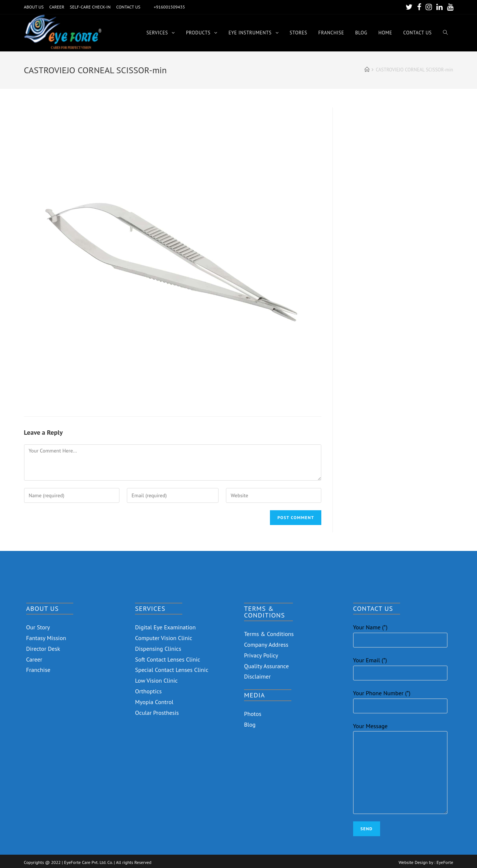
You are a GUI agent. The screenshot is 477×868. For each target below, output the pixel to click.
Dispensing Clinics (158, 649)
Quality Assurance (266, 666)
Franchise (38, 670)
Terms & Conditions (269, 634)
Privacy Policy (261, 655)
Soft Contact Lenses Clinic (168, 659)
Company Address (266, 645)
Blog (250, 724)
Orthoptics (148, 691)
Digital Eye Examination (165, 627)
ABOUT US (34, 7)
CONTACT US (128, 7)
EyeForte (445, 862)
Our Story (38, 627)
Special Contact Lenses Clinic (172, 670)
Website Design (413, 862)
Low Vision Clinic (156, 680)
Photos (253, 714)
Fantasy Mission (46, 638)
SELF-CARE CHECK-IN (90, 7)
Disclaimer (257, 676)
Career (34, 659)
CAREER (57, 7)
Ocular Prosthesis (157, 713)
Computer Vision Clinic (163, 638)
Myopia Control (154, 702)
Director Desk (43, 649)
